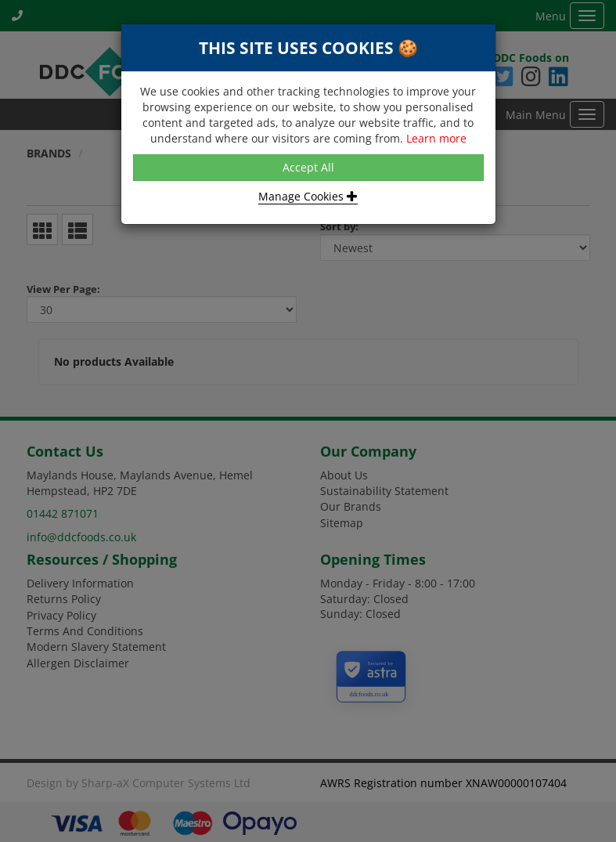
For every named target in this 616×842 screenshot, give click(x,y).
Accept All (308, 167)
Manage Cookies (308, 196)
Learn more (436, 138)
